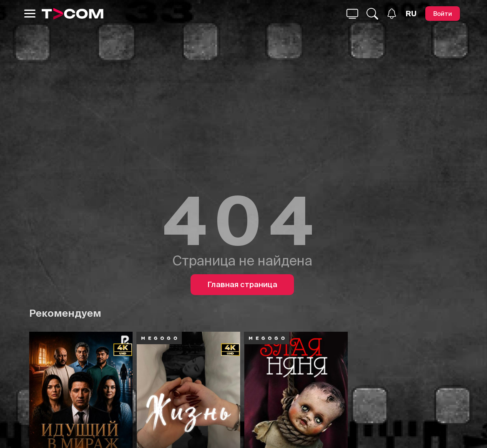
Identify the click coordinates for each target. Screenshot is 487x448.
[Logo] (73, 14)
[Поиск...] (352, 14)
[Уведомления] (392, 14)
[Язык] (411, 14)
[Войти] (443, 14)
